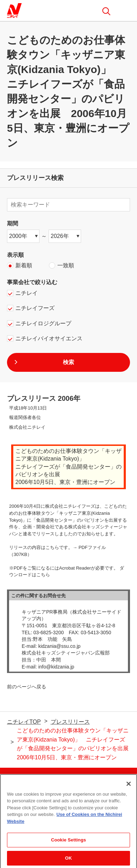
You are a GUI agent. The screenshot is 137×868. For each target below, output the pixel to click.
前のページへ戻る (27, 687)
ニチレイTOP (24, 722)
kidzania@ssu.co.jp (59, 646)
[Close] (129, 787)
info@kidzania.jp (56, 667)
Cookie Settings (68, 843)
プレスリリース (70, 722)
